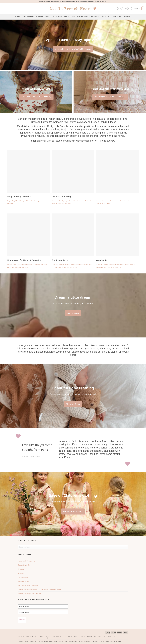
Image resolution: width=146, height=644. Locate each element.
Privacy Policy (23, 577)
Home (103, 17)
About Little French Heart (27, 561)
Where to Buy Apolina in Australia (30, 593)
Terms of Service (23, 581)
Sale (109, 17)
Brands (31, 17)
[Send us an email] (126, 9)
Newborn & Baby (43, 17)
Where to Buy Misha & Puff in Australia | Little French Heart (39, 589)
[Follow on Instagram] (123, 9)
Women (95, 17)
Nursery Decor (83, 17)
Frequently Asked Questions (28, 585)
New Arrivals (21, 17)
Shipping (21, 569)
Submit (22, 620)
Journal (127, 17)
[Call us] (130, 9)
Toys (73, 17)
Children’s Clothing (60, 17)
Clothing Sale (117, 17)
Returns (21, 573)
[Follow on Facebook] (119, 9)
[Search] (2, 8)
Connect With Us (24, 565)
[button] (139, 8)
